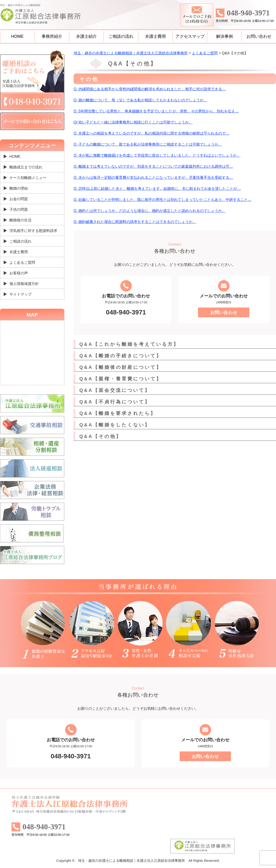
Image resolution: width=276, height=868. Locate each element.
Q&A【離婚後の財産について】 (121, 367)
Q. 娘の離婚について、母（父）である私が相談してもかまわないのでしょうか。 (140, 100)
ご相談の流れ (121, 36)
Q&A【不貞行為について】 (115, 402)
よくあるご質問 (22, 262)
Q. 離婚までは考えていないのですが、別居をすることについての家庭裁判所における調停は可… (153, 166)
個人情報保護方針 (24, 284)
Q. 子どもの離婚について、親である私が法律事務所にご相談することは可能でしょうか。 (148, 144)
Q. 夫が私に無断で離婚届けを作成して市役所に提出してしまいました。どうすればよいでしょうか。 (157, 155)
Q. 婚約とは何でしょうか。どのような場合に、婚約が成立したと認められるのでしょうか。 (150, 211)
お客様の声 (19, 273)
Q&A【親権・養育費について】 (121, 379)
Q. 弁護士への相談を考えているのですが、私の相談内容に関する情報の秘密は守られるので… (151, 133)
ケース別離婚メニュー (28, 178)
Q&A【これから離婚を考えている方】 (129, 344)
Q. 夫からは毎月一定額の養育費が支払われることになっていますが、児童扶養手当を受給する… (153, 177)
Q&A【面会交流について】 (115, 390)
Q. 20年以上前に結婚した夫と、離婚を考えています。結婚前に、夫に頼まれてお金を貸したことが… (157, 189)
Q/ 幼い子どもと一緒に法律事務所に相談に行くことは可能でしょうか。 (133, 122)
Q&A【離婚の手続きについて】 (121, 356)
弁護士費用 (155, 36)
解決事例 (224, 36)
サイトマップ (20, 294)
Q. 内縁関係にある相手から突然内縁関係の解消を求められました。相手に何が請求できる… (150, 89)
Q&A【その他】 (101, 436)
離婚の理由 (19, 188)
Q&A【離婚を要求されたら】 (118, 413)
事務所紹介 (52, 36)
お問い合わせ (259, 36)
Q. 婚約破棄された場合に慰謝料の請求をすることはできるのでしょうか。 (135, 222)
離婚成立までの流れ (26, 167)
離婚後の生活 (20, 220)
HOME (17, 36)
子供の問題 (19, 210)
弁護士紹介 (86, 36)
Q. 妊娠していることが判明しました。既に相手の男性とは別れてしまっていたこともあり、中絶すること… (162, 200)
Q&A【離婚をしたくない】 (115, 425)
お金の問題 (19, 199)
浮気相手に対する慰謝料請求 (33, 231)
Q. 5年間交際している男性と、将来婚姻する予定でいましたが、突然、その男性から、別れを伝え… (156, 111)
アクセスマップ (190, 36)
